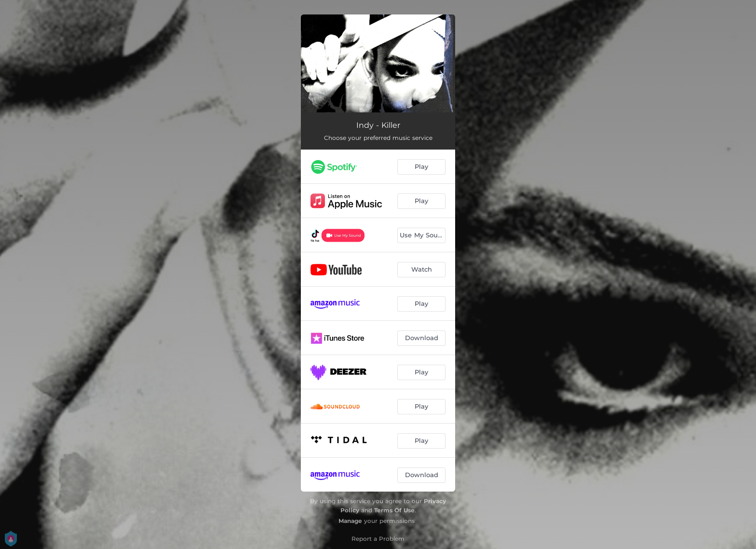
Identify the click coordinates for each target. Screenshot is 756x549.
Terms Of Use (394, 510)
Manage (350, 521)
